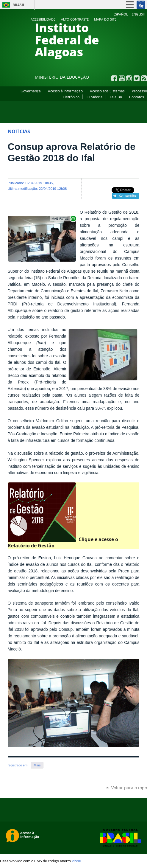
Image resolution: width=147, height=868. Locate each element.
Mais (37, 765)
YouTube (122, 78)
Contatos (137, 97)
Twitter (137, 78)
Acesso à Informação (65, 91)
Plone (76, 861)
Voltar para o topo (129, 788)
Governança (31, 91)
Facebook (114, 78)
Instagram (129, 78)
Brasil (19, 5)
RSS (144, 78)
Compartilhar (128, 195)
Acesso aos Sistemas (107, 91)
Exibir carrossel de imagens (63, 219)
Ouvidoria (95, 97)
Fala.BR (116, 97)
